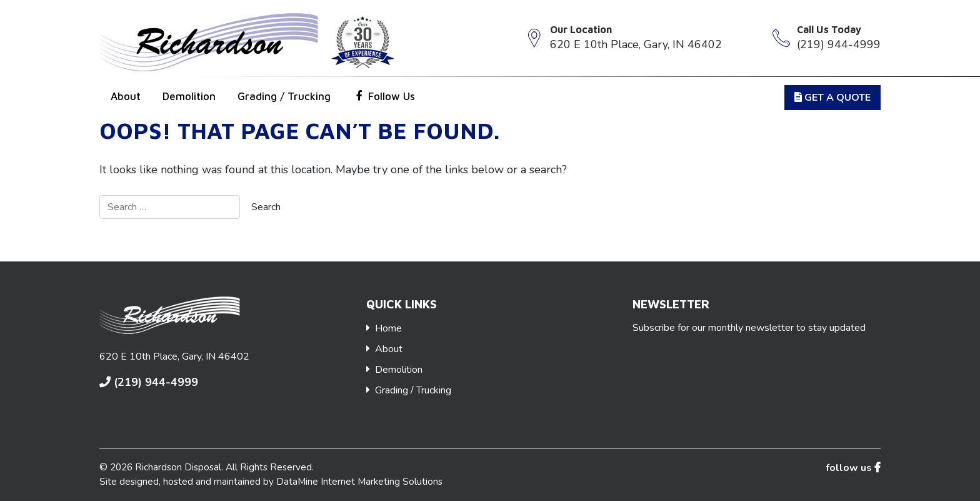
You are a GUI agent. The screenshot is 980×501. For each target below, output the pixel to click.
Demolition (189, 96)
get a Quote (832, 98)
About (126, 96)
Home (388, 328)
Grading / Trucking (284, 96)
